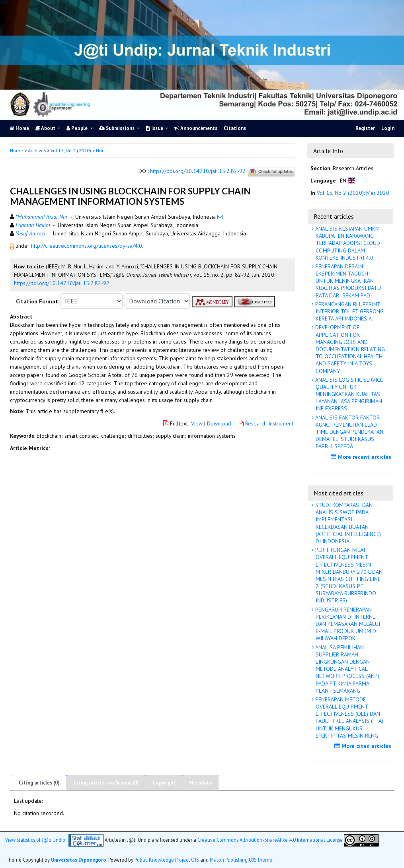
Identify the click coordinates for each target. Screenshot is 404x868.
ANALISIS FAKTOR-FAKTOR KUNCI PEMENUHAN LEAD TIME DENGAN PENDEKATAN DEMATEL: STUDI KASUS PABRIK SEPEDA (348, 432)
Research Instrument (266, 423)
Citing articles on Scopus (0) (106, 783)
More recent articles (362, 457)
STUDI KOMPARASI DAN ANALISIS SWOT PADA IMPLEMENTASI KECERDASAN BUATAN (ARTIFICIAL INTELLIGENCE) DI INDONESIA (347, 523)
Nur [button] (100, 150)
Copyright (164, 783)
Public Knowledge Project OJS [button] (167, 860)
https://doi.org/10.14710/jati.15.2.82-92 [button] (62, 283)
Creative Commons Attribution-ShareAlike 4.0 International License (270, 840)
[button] (13, 246)
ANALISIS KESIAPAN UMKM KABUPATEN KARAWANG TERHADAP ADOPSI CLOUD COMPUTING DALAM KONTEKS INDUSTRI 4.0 (347, 243)
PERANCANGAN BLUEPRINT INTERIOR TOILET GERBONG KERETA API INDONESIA (349, 311)
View (197, 423)
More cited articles (364, 746)
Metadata (200, 783)
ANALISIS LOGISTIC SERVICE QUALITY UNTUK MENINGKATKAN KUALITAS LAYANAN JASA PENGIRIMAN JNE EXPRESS (348, 394)
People (78, 128)
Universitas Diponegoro (79, 860)
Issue (155, 128)
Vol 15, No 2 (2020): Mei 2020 (353, 193)
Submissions (117, 128)
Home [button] (17, 150)
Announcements (196, 128)
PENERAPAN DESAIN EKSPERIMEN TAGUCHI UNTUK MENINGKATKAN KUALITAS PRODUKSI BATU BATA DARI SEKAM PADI (347, 281)
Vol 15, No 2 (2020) (71, 150)
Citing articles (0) (39, 783)
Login (388, 128)
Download (219, 423)
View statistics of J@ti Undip (35, 840)
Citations (235, 128)
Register (365, 128)
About (46, 128)
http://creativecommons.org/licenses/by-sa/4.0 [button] (87, 246)
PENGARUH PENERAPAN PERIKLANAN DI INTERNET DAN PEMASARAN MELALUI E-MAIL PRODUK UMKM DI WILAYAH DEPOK (347, 624)
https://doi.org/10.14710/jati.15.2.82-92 (198, 171)
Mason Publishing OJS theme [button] (241, 860)
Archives (37, 150)
